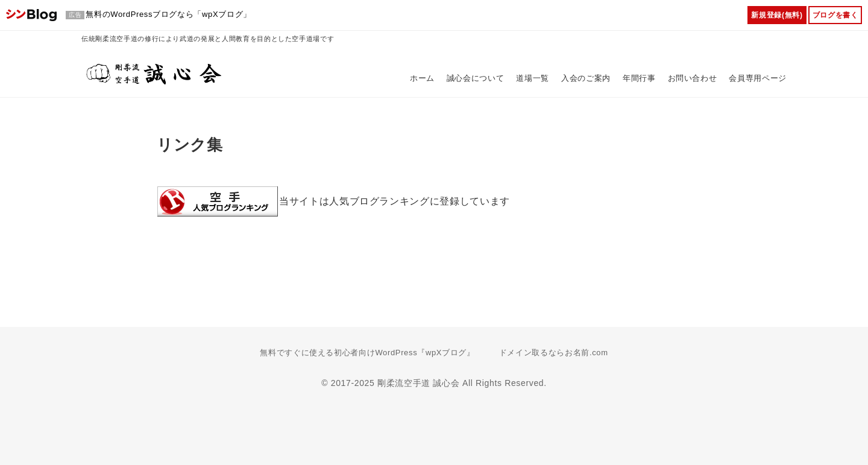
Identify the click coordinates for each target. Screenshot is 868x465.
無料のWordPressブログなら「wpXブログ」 (168, 14)
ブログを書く (835, 15)
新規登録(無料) (777, 15)
